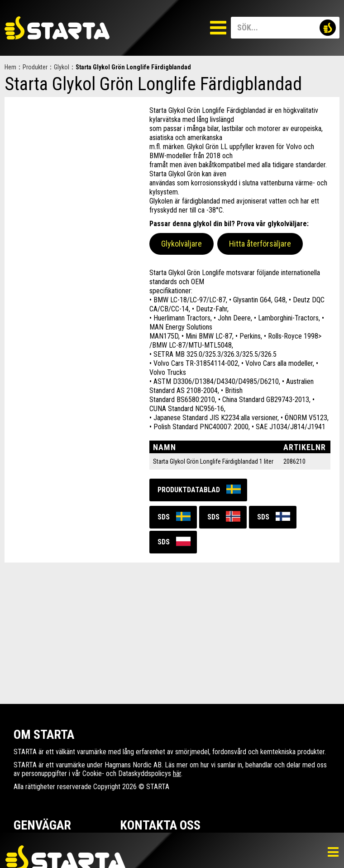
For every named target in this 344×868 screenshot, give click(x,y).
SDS (164, 517)
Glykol (62, 67)
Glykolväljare (182, 244)
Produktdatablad (189, 490)
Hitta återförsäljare (260, 244)
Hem (10, 67)
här (177, 773)
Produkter (35, 67)
